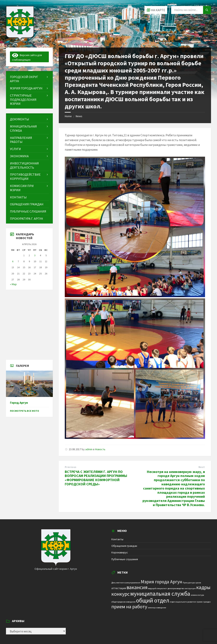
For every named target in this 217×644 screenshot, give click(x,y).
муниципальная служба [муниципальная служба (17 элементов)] (160, 594)
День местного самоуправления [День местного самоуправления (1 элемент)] (126, 583)
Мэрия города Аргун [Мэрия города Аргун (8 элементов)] (162, 582)
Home (68, 116)
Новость (100, 449)
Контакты (117, 539)
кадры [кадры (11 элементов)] (203, 587)
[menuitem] (29, 79)
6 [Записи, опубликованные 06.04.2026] (13, 261)
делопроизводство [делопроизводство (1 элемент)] (176, 588)
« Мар (13, 284)
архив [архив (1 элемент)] (198, 583)
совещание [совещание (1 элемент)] (161, 608)
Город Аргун (19, 403)
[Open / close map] (156, 10)
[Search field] (191, 10)
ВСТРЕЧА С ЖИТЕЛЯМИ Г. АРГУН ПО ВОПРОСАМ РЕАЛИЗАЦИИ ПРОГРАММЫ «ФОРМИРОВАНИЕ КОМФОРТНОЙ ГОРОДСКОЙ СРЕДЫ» (96, 478)
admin (89, 449)
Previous (71, 467)
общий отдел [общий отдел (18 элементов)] (153, 600)
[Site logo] (20, 40)
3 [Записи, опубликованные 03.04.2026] (35, 255)
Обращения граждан (124, 546)
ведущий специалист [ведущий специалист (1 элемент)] (158, 588)
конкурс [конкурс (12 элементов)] (121, 594)
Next (202, 467)
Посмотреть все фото (25, 411)
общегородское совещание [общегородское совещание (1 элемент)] (123, 602)
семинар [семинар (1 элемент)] (152, 608)
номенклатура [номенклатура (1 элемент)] (197, 595)
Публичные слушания (125, 559)
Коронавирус (120, 552)
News (79, 116)
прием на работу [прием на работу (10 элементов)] (129, 607)
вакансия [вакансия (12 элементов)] (137, 587)
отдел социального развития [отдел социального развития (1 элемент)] (183, 602)
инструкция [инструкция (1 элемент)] (190, 588)
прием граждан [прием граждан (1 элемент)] (204, 602)
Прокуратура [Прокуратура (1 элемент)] (189, 583)
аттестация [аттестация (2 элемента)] (119, 588)
